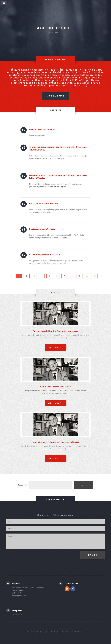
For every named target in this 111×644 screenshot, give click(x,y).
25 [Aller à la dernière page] (94, 276)
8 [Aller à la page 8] (72, 276)
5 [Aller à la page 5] (49, 276)
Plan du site (54, 631)
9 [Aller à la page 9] (79, 276)
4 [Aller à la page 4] (42, 276)
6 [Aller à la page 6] (57, 276)
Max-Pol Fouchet (55, 28)
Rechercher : (23, 485)
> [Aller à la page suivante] (102, 276)
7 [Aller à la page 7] (64, 276)
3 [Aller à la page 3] (34, 276)
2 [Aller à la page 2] (27, 276)
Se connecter (66, 631)
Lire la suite (55, 96)
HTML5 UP (78, 631)
